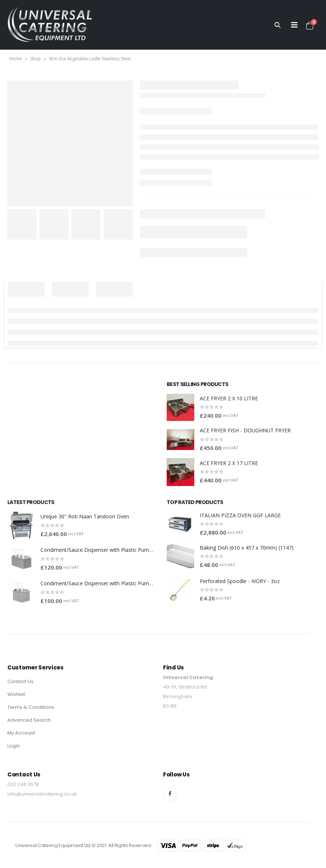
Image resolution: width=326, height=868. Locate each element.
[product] (180, 408)
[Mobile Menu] (294, 25)
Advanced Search (29, 720)
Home (16, 59)
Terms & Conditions (31, 707)
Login (14, 746)
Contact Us (20, 681)
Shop (36, 59)
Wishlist (16, 694)
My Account (21, 733)
